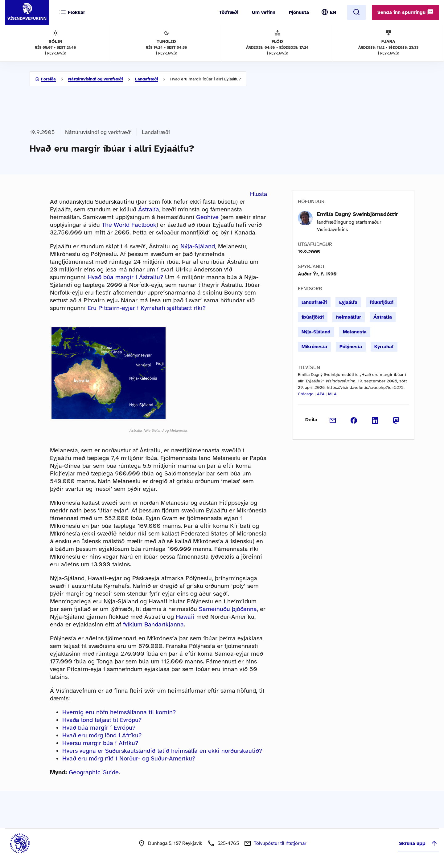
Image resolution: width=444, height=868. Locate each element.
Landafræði (146, 79)
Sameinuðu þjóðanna (228, 609)
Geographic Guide (94, 772)
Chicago (306, 394)
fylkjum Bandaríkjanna (153, 624)
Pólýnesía (351, 347)
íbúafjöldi (313, 317)
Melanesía (355, 332)
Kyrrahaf (384, 347)
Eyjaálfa (348, 302)
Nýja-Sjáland (198, 246)
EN (333, 12)
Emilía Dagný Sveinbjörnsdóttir (358, 214)
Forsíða (48, 79)
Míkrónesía (314, 347)
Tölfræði (229, 12)
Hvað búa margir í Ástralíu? (125, 277)
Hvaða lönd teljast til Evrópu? (102, 720)
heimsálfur (349, 317)
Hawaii (185, 617)
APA (321, 394)
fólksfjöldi (382, 302)
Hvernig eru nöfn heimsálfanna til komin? (119, 712)
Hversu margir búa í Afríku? (100, 743)
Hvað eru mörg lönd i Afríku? (102, 735)
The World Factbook (129, 225)
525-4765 (228, 843)
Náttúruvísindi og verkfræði (95, 79)
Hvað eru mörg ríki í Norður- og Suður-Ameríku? (129, 758)
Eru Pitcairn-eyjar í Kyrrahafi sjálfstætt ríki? (147, 308)
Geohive (207, 217)
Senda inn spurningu (405, 12)
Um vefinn (264, 12)
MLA (332, 394)
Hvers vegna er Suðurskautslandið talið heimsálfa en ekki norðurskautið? (162, 751)
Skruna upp (418, 843)
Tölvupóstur (280, 843)
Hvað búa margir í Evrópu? (99, 728)
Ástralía (149, 209)
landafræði (314, 302)
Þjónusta (299, 12)
